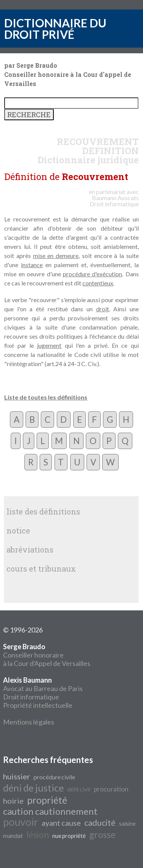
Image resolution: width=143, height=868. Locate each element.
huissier (17, 776)
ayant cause (61, 823)
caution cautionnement (50, 811)
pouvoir (21, 822)
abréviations (30, 549)
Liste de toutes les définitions (46, 397)
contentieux (98, 283)
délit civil (79, 789)
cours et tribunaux (41, 569)
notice (18, 530)
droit (103, 309)
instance (32, 265)
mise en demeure (56, 256)
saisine (127, 824)
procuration (111, 789)
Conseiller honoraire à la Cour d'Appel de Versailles (47, 655)
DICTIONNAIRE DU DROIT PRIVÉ (55, 29)
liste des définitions (43, 511)
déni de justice (33, 788)
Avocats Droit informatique (114, 201)
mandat (13, 835)
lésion (38, 835)
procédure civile (54, 777)
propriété (47, 800)
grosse (102, 834)
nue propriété (69, 836)
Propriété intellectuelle (38, 705)
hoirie (13, 801)
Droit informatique (31, 697)
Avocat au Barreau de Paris (43, 688)
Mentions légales (29, 722)
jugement (49, 345)
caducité (100, 823)
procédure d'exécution (92, 274)
